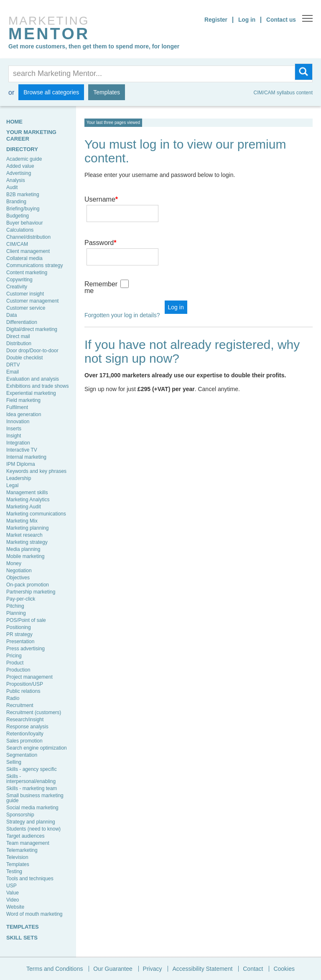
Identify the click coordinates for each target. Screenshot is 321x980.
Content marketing (27, 273)
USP (11, 886)
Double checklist (24, 358)
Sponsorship (20, 815)
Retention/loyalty (25, 734)
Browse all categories (51, 92)
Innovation (18, 422)
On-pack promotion (28, 585)
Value (13, 893)
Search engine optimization (37, 748)
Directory (22, 149)
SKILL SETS (22, 938)
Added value (20, 166)
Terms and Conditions (55, 969)
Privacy (153, 969)
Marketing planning (27, 528)
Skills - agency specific (32, 769)
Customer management (32, 301)
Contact (253, 969)
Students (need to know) (33, 829)
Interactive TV (22, 450)
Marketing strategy (27, 542)
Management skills (27, 493)
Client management (28, 251)
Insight (14, 436)
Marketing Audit (24, 507)
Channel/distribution (28, 237)
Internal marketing (26, 457)
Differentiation (22, 322)
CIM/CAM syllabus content (283, 93)
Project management (29, 677)
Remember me (101, 263)
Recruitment (20, 705)
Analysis (16, 180)
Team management (28, 843)
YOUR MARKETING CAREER (31, 135)
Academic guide (24, 159)
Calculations (20, 230)
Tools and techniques (30, 879)
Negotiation (19, 571)
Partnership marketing (31, 592)
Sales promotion (24, 741)
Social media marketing (32, 808)
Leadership (19, 478)
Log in (246, 20)
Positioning (19, 627)
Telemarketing (22, 850)
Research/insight (25, 720)
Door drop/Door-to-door (32, 351)
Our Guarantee (113, 969)
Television (17, 857)
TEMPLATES (23, 927)
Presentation (20, 642)
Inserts (14, 429)
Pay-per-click (21, 599)
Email (13, 372)
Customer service (26, 308)
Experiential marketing (31, 393)
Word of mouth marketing (34, 914)
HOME (14, 122)
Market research (24, 535)
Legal (12, 485)
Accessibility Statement (202, 969)
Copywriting (19, 280)
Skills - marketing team (32, 788)
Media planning (23, 549)
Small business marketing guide (35, 798)
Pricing (14, 656)
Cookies (284, 969)
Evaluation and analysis (33, 379)
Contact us (281, 20)
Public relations (23, 691)
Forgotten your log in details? (122, 291)
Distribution (19, 344)
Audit (12, 187)
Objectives (18, 578)
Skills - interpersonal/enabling (31, 779)
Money (14, 563)
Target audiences (25, 836)
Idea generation (24, 414)
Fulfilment (17, 407)
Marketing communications (36, 514)
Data (11, 315)
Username (101, 199)
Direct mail (18, 336)
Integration (18, 443)
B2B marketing (23, 194)
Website (15, 907)
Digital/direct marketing (32, 329)
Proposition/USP (25, 684)
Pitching (15, 606)
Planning (16, 613)
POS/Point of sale (26, 620)
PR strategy (19, 634)
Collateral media (24, 258)
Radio (13, 698)
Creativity (17, 287)
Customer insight (25, 294)
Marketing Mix (22, 521)
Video (13, 900)
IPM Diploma (21, 464)
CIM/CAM (17, 244)
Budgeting (18, 216)
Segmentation (22, 755)
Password (100, 231)
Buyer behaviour (24, 223)
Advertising (19, 173)
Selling (14, 762)
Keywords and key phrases (36, 471)
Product (15, 663)
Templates (107, 92)
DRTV (13, 365)
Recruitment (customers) (34, 712)
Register (215, 20)
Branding (16, 202)
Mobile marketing (25, 556)
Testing (14, 871)
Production (18, 670)
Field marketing (23, 400)
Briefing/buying (23, 209)
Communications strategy (34, 265)
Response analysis (27, 727)
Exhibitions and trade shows (37, 386)
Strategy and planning (31, 822)
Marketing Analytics (28, 500)
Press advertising (25, 649)
